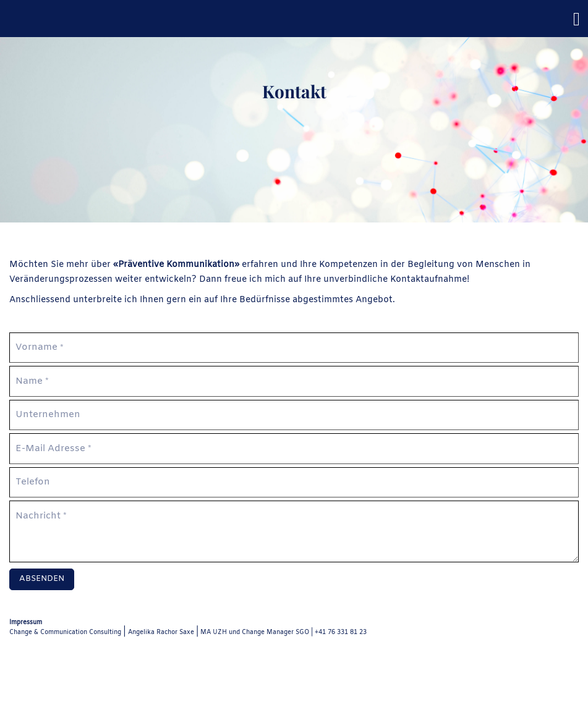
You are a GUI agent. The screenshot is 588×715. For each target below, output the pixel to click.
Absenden (42, 579)
